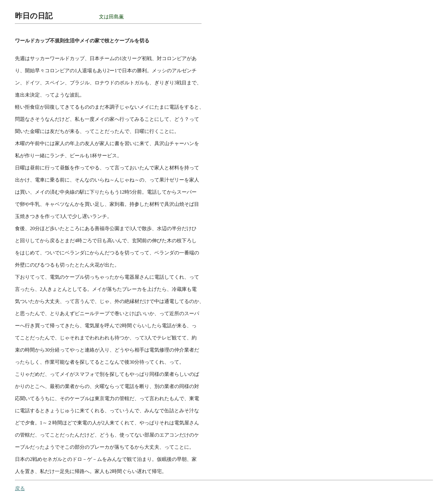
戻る (20, 488)
